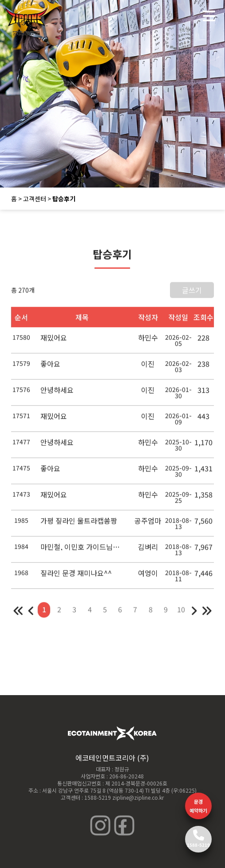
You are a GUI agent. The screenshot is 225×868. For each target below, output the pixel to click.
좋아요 (50, 369)
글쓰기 (192, 295)
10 (181, 614)
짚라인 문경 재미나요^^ (76, 578)
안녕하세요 (57, 395)
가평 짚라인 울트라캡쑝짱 (79, 526)
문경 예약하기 (198, 806)
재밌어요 (54, 343)
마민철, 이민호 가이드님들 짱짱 (82, 552)
